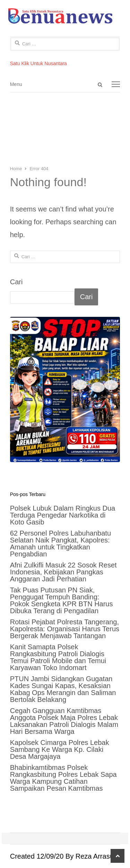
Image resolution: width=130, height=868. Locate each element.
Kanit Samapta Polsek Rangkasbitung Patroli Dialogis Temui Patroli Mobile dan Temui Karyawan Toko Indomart (58, 657)
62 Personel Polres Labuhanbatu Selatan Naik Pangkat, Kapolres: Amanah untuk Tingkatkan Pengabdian (60, 544)
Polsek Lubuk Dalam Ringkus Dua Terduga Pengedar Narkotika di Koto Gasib (63, 515)
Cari (16, 282)
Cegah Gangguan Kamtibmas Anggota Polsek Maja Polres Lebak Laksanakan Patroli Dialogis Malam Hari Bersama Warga (64, 721)
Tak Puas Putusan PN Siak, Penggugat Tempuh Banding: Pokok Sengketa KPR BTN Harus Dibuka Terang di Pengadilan (62, 600)
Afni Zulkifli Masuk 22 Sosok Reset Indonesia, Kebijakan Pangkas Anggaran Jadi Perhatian (63, 572)
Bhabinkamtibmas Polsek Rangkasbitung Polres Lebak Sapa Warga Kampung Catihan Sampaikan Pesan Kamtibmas (63, 778)
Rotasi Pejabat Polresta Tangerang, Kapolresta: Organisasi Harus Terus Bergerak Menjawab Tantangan (65, 629)
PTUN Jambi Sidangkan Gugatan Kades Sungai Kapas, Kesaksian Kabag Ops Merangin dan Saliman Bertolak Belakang (63, 689)
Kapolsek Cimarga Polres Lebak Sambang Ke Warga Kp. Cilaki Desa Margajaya (60, 749)
